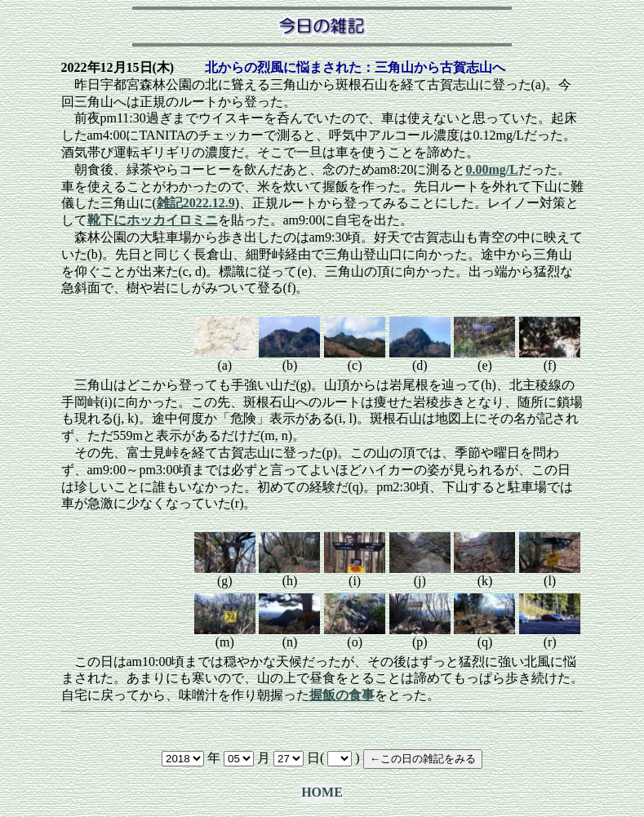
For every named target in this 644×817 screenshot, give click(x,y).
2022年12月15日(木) (118, 67)
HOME (322, 792)
